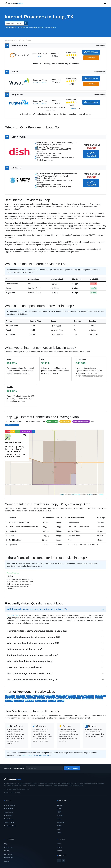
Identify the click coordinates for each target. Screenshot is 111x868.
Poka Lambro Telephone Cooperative (24, 527)
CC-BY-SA (90, 494)
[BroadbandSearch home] (14, 3)
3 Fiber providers (52, 421)
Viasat (8, 288)
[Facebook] (59, 861)
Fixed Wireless (26, 432)
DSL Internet (8, 815)
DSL (13, 432)
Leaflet (62, 494)
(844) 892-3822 (91, 154)
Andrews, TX (62, 698)
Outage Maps (9, 858)
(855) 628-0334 (91, 102)
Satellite (36, 83)
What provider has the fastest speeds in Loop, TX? (33, 643)
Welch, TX (30, 696)
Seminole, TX (39, 696)
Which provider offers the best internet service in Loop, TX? (38, 609)
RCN (59, 829)
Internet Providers (10, 805)
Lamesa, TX (72, 696)
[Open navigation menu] (105, 3)
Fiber (40, 56)
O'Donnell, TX (10, 698)
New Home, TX (51, 698)
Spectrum (60, 815)
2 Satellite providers (12, 425)
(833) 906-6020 (91, 52)
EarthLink (60, 805)
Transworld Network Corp (19, 522)
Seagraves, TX (10, 696)
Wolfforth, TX (30, 701)
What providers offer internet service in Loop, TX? (33, 679)
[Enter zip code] (45, 768)
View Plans (91, 58)
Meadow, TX (90, 696)
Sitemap (7, 861)
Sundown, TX (31, 698)
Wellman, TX (21, 696)
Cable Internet (9, 812)
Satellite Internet (9, 822)
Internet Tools (9, 847)
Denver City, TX (61, 696)
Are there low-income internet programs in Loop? (32, 655)
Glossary (7, 851)
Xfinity (59, 809)
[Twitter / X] (63, 861)
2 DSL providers (65, 421)
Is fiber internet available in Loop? (25, 649)
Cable (8, 432)
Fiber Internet (9, 809)
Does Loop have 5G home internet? (25, 667)
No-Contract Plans (10, 826)
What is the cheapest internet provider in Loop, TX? (33, 637)
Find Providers (72, 768)
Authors (60, 847)
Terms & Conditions (15, 793)
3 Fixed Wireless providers (81, 421)
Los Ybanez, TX (100, 696)
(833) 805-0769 (91, 78)
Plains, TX (81, 696)
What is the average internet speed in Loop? (30, 673)
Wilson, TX (52, 701)
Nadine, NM (9, 701)
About (59, 844)
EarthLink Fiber (12, 284)
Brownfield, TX (50, 696)
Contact (60, 851)
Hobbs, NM (99, 698)
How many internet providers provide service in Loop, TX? (37, 631)
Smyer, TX (60, 701)
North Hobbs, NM (88, 698)
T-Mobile (60, 826)
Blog (6, 844)
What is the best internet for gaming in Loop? (30, 661)
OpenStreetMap (75, 494)
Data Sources (9, 854)
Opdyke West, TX (41, 701)
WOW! (59, 833)
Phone (43, 83)
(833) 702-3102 (91, 183)
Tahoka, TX (41, 698)
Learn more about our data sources (35, 755)
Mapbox (101, 494)
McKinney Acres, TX (74, 698)
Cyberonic (13, 545)
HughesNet (10, 293)
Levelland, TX (19, 701)
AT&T (59, 812)
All (33, 432)
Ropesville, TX (21, 698)
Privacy (6, 793)
